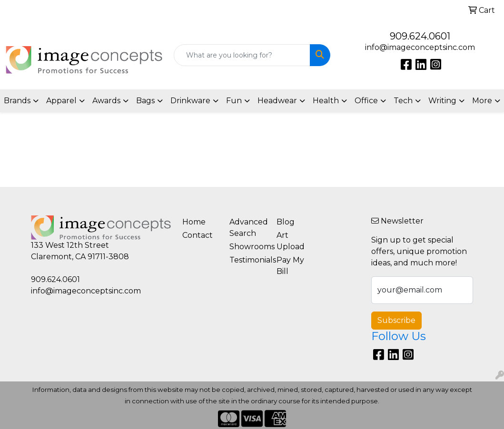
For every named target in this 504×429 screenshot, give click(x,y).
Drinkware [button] (190, 101)
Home (194, 222)
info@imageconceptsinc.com (420, 47)
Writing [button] (442, 101)
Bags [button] (145, 101)
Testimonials (247, 260)
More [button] (482, 101)
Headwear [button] (277, 101)
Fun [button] (234, 101)
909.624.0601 (420, 36)
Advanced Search (247, 228)
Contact (198, 235)
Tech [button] (403, 101)
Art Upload (291, 241)
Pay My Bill (290, 266)
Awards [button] (106, 101)
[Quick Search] (242, 55)
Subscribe (396, 320)
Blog (286, 222)
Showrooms (247, 247)
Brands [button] (17, 101)
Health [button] (326, 101)
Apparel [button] (61, 101)
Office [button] (366, 101)
